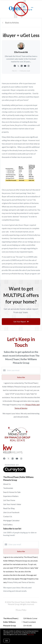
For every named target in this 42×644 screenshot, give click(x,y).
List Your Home (9, 500)
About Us (7, 484)
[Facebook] (4, 459)
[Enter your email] (23, 370)
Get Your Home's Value (12, 504)
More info (31, 634)
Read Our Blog (9, 508)
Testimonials (8, 488)
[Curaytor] (14, 472)
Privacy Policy (21, 610)
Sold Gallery (8, 524)
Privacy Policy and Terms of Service (21, 582)
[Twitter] (8, 459)
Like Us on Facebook (11, 512)
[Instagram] (21, 459)
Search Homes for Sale (12, 492)
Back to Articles (12, 23)
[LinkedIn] (13, 459)
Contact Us (8, 516)
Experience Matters (11, 496)
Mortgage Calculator (11, 520)
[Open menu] (39, 4)
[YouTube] (17, 459)
